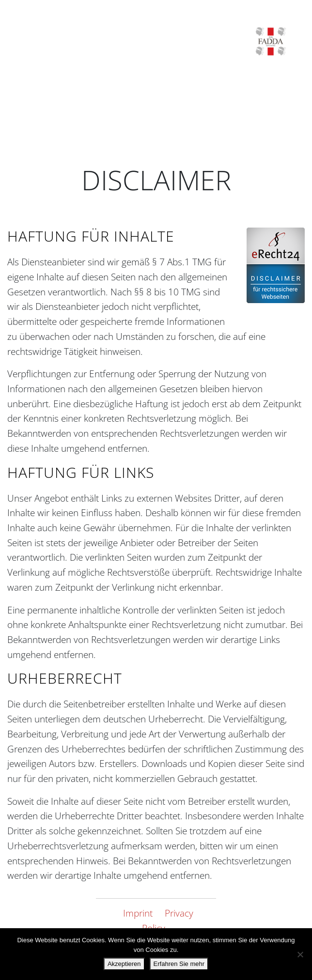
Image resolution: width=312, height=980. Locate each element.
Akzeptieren (124, 964)
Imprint (138, 913)
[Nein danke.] (300, 954)
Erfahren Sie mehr (179, 964)
